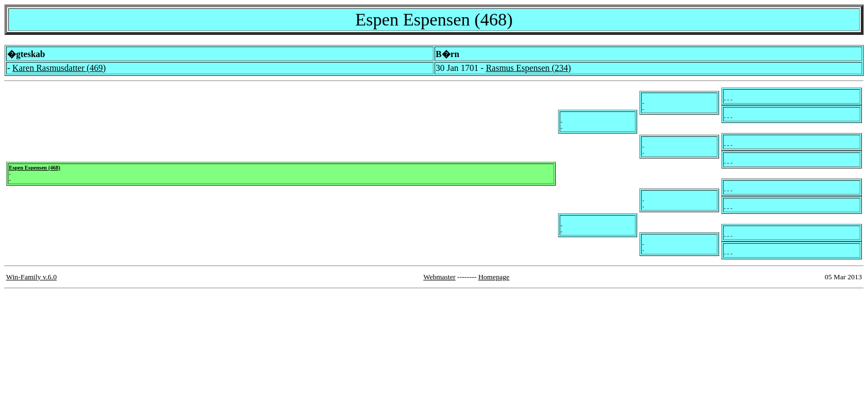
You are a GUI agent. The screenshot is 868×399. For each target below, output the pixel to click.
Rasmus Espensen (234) (529, 68)
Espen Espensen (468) (35, 168)
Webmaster (440, 277)
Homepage (494, 277)
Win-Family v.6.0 (31, 277)
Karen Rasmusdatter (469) (59, 68)
